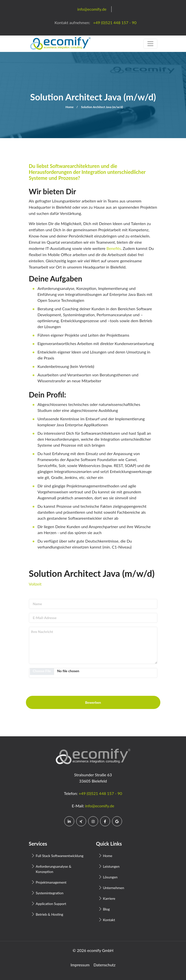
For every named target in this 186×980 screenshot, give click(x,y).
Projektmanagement (51, 882)
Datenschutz (105, 965)
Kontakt (109, 920)
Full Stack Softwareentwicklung (60, 856)
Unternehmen (114, 888)
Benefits (114, 248)
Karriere (109, 898)
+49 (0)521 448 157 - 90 (100, 793)
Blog (106, 909)
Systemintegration (50, 893)
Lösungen (110, 877)
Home (69, 107)
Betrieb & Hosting (50, 914)
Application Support (51, 904)
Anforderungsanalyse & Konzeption (54, 869)
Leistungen (111, 866)
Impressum (80, 965)
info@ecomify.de (100, 806)
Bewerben (93, 702)
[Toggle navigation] (150, 44)
